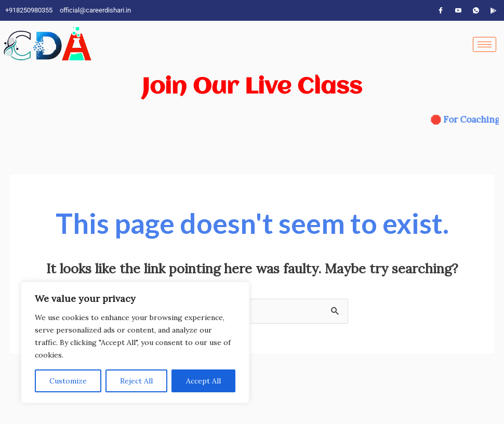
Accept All (203, 381)
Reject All (136, 381)
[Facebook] (441, 10)
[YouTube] (458, 10)
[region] (135, 342)
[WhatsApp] (476, 10)
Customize (68, 381)
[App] (494, 10)
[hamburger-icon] (485, 44)
